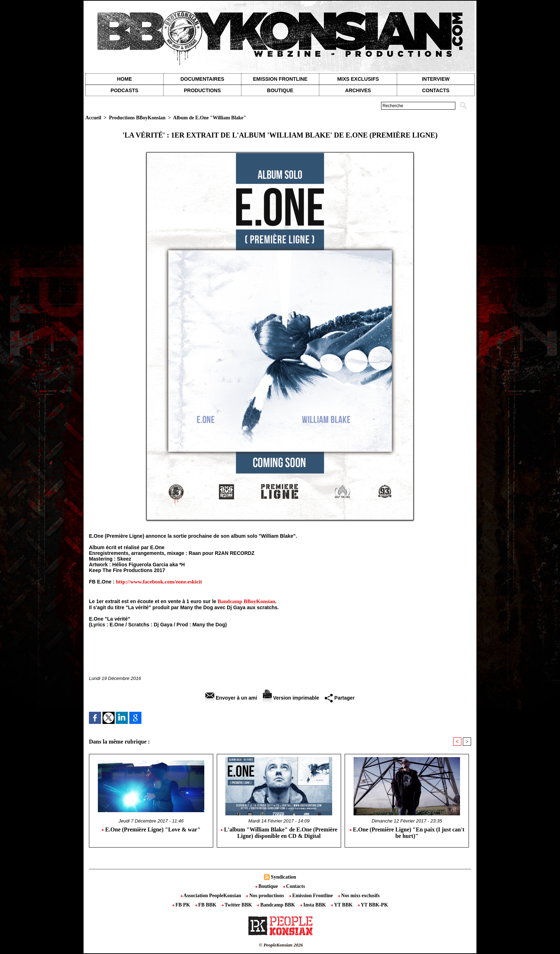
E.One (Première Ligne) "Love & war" (151, 829)
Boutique (280, 90)
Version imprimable (291, 698)
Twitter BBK (237, 905)
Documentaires (202, 79)
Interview (436, 79)
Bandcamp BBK (277, 905)
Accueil (93, 118)
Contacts (294, 886)
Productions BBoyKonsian (137, 118)
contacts (436, 90)
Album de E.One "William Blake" (210, 118)
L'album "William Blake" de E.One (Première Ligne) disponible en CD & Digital (279, 833)
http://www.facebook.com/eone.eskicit (159, 582)
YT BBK (342, 905)
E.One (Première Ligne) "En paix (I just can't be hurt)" (407, 833)
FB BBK (206, 905)
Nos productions (265, 896)
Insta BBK (314, 905)
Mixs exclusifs (358, 79)
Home (125, 79)
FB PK (182, 905)
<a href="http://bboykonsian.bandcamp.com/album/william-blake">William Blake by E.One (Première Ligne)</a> (280, 646)
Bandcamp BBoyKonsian (246, 601)
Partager (340, 698)
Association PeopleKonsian (211, 896)
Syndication (283, 877)
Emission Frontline (280, 79)
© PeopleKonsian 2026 (281, 945)
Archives (358, 90)
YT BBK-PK (373, 905)
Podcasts (125, 90)
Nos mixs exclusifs (359, 896)
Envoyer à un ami (231, 698)
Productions (202, 90)
